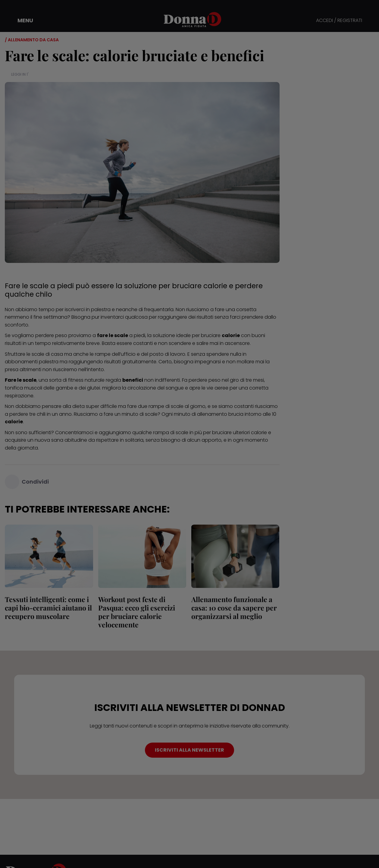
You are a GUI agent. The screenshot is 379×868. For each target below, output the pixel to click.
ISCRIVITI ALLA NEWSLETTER (190, 750)
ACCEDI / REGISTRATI (339, 21)
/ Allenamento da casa (32, 40)
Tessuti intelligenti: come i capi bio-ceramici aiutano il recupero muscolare (48, 608)
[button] (21, 21)
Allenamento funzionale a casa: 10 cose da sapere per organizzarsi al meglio (234, 608)
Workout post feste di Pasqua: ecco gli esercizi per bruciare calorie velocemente (136, 612)
